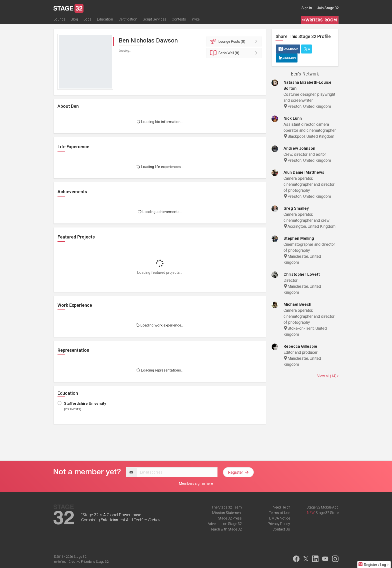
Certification (128, 19)
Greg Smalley (296, 208)
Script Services (154, 19)
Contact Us (281, 529)
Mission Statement (227, 513)
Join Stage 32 (328, 8)
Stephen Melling (299, 238)
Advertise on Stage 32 (225, 524)
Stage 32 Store (327, 513)
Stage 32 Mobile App (322, 507)
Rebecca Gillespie (300, 346)
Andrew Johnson (299, 148)
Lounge (59, 19)
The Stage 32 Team (227, 507)
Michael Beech (297, 304)
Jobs (87, 19)
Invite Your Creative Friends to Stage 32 (81, 562)
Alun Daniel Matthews (304, 172)
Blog (74, 19)
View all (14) (328, 376)
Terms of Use (279, 513)
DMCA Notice (280, 518)
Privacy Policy (279, 524)
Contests (179, 19)
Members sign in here (196, 483)
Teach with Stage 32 (226, 529)
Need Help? (281, 507)
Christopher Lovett (302, 274)
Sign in (307, 8)
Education (105, 19)
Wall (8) (235, 53)
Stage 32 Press (230, 518)
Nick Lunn (293, 118)
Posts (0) (235, 41)
